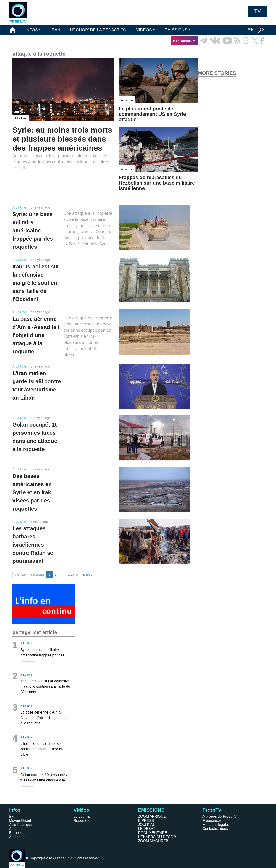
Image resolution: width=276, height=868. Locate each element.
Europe (15, 833)
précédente (37, 575)
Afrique (15, 829)
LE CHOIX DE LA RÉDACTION (98, 30)
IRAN (56, 30)
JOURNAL (146, 825)
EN (251, 30)
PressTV (212, 810)
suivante (73, 575)
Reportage (82, 821)
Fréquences (212, 821)
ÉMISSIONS (176, 30)
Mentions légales (216, 825)
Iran (12, 816)
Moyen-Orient (20, 821)
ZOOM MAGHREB (153, 841)
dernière (87, 575)
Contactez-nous (215, 829)
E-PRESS (146, 821)
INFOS (31, 30)
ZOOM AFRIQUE (152, 816)
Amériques (18, 837)
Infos (15, 810)
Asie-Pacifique (21, 825)
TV (258, 11)
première (20, 575)
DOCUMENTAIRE (153, 833)
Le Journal (82, 816)
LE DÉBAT (147, 829)
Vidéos (81, 810)
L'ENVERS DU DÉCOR (157, 837)
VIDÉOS (144, 30)
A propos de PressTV (220, 816)
